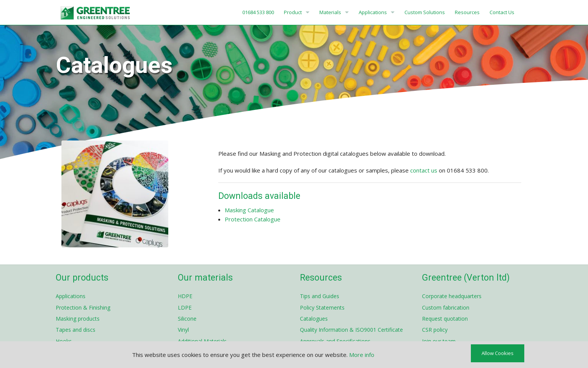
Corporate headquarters (452, 296)
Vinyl (183, 330)
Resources (467, 12)
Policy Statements (322, 307)
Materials (330, 12)
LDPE (185, 307)
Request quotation (445, 319)
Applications (373, 12)
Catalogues (314, 319)
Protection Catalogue (253, 219)
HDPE (185, 296)
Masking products (78, 319)
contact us (424, 170)
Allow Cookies (498, 353)
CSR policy (435, 330)
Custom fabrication (446, 307)
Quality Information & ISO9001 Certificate (351, 330)
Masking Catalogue (249, 210)
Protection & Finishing (83, 307)
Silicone (187, 319)
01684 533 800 (258, 12)
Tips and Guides (320, 296)
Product (293, 12)
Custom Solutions (425, 12)
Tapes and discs (76, 330)
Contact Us (502, 12)
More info (362, 355)
